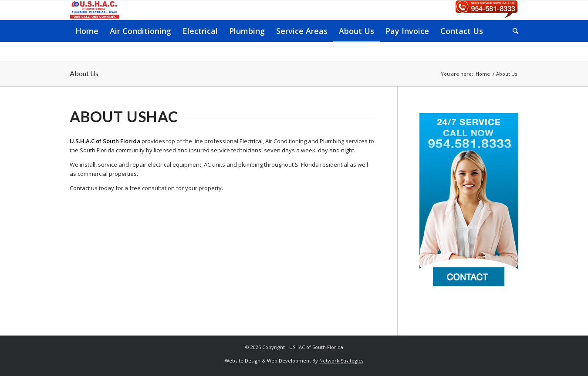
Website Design (243, 361)
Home (483, 74)
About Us (84, 73)
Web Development (289, 361)
